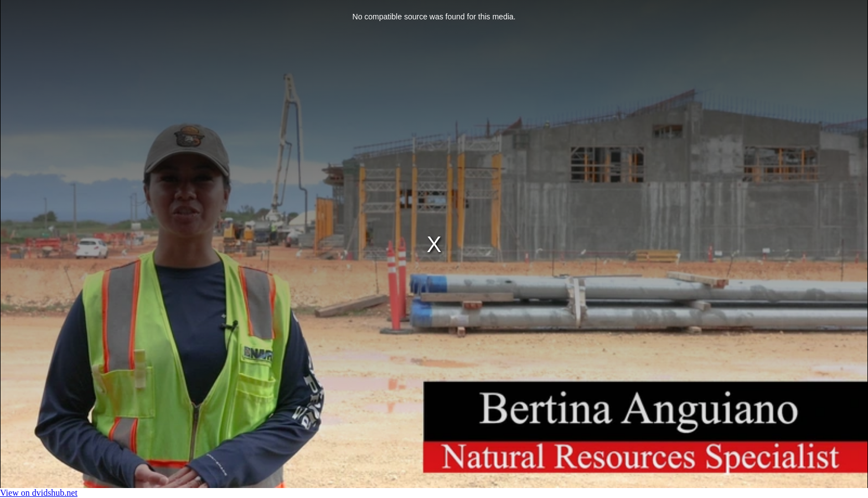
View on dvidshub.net (39, 493)
